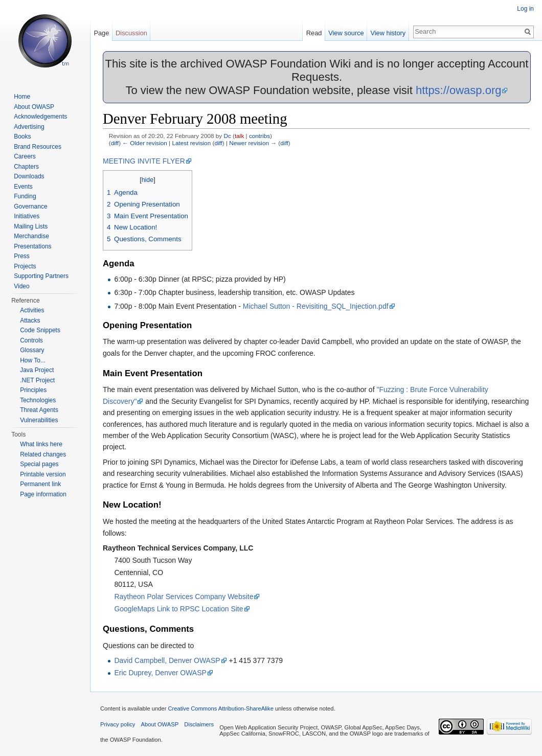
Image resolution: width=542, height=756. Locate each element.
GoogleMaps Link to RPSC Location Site (178, 609)
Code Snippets (40, 330)
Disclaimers (199, 724)
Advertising (29, 127)
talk (239, 136)
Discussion (131, 33)
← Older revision (145, 143)
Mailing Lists (31, 226)
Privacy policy (118, 724)
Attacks (30, 320)
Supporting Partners (41, 276)
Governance (30, 207)
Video (21, 286)
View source (346, 33)
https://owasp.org (459, 90)
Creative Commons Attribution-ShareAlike (220, 708)
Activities (32, 310)
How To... (33, 360)
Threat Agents (39, 410)
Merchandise (31, 236)
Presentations (32, 246)
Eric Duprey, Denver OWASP (160, 673)
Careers (25, 156)
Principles (33, 390)
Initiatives (27, 216)
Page (101, 33)
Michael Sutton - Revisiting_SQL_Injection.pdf (316, 306)
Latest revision (191, 143)
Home (22, 97)
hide (148, 180)
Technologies (38, 400)
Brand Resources (38, 147)
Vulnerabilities (39, 420)
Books (22, 136)
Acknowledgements (40, 117)
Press (22, 256)
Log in (525, 9)
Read (314, 33)
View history (388, 33)
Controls (31, 340)
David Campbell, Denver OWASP (167, 660)
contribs (259, 136)
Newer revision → (253, 143)
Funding (25, 196)
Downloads (29, 176)
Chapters (26, 167)
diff (115, 143)
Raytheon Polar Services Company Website (184, 597)
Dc (227, 136)
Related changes (43, 454)
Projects (25, 266)
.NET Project (37, 380)
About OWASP (34, 107)
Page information (43, 494)
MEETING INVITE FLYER (144, 161)
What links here (41, 444)
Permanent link (40, 484)
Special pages (39, 464)
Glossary (32, 350)
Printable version (43, 474)
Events (23, 187)
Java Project (37, 370)
